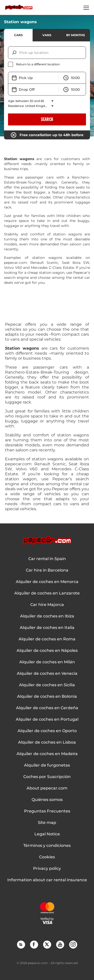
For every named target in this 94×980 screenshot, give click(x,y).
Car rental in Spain (47, 559)
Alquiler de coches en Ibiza (47, 616)
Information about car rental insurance (47, 880)
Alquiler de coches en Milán (47, 662)
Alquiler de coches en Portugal (47, 719)
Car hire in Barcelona (47, 570)
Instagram (73, 944)
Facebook (34, 944)
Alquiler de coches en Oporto (47, 731)
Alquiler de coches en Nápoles (47, 651)
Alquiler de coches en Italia (47, 628)
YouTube (60, 944)
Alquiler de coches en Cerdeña (47, 708)
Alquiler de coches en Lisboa (47, 742)
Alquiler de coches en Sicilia (47, 685)
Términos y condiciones (47, 846)
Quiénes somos (47, 800)
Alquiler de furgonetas (47, 765)
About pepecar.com (47, 788)
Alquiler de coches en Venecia (47, 674)
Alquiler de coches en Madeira (47, 754)
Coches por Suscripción (47, 777)
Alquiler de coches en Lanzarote (47, 593)
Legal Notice (47, 834)
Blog (21, 944)
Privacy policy (47, 869)
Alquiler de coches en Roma (47, 639)
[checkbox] (47, 64)
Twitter (47, 944)
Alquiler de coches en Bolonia (47, 696)
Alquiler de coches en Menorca (47, 582)
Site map (47, 823)
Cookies (47, 857)
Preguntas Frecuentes (47, 811)
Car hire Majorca (47, 605)
